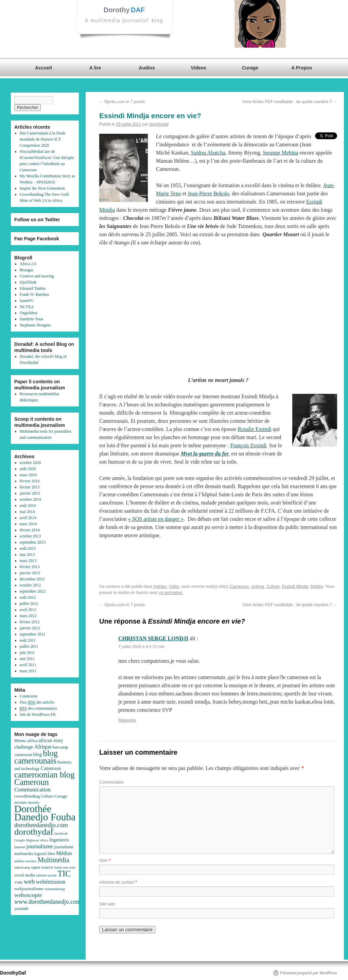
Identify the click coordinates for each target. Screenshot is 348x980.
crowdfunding (27, 796)
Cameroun (239, 587)
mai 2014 (27, 512)
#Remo (20, 741)
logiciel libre (45, 854)
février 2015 (30, 487)
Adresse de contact (118, 882)
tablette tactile (46, 875)
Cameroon (51, 768)
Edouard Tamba (33, 288)
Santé (58, 867)
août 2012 (28, 597)
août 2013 (28, 548)
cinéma (258, 587)
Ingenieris (59, 840)
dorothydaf (159, 124)
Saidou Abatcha (208, 153)
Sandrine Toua (31, 319)
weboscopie (28, 895)
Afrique (43, 747)
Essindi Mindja (295, 587)
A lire (95, 68)
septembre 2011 (33, 634)
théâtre (317, 587)
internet (20, 847)
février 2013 (30, 567)
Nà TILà (27, 307)
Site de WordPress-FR (38, 714)
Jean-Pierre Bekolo (208, 194)
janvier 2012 (30, 628)
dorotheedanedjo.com (41, 825)
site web (69, 867)
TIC (64, 874)
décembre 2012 (32, 579)
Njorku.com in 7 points (122, 102)
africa (32, 741)
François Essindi (248, 445)
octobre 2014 (30, 499)
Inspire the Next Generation (42, 188)
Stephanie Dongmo (35, 325)
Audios (147, 68)
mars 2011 (28, 671)
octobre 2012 (30, 585)
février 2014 (30, 530)
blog (38, 754)
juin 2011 (27, 653)
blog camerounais (36, 757)
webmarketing (55, 889)
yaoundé (21, 909)
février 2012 (30, 622)
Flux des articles (37, 702)
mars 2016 (28, 475)
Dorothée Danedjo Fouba (45, 813)
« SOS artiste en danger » (156, 519)
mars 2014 (28, 524)
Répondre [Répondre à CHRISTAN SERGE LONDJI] (127, 720)
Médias (64, 853)
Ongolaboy (29, 313)
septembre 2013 (33, 542)
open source (42, 867)
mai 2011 (27, 659)
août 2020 (28, 469)
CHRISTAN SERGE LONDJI (153, 638)
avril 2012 (28, 610)
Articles (160, 587)
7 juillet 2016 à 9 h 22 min (142, 647)
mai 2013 (27, 555)
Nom (105, 861)
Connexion (29, 696)
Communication (32, 790)
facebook (61, 833)
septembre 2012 (33, 591)
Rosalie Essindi (255, 429)
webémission (51, 882)
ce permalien (171, 593)
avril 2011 (28, 665)
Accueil (43, 68)
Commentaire (111, 782)
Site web (107, 904)
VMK (19, 882)
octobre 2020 (30, 463)
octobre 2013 (30, 536)
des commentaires (39, 709)
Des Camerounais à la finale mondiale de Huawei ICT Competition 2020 (43, 139)
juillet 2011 (29, 646)
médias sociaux (25, 861)
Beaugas (27, 270)
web (29, 881)
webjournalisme (29, 889)
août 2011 (28, 640)
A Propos (302, 68)
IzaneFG (27, 301)
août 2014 (28, 505)
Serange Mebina (280, 153)
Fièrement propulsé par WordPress (308, 973)
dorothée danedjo (27, 802)
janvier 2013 (30, 573)
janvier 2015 (30, 493)
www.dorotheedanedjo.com (48, 902)
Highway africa (37, 840)
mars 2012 (28, 616)
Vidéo (174, 587)
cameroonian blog (45, 775)
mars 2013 (28, 561)
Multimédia (53, 860)
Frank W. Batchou (34, 294)
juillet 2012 (29, 604)
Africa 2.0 (28, 264)
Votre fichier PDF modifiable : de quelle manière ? (290, 102)
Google (20, 840)
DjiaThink (28, 282)
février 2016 (30, 481)
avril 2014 (28, 518)
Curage (250, 68)
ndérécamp (22, 867)
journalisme (40, 846)
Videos (198, 68)
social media (25, 875)
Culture (273, 587)
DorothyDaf (13, 973)
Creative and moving (37, 276)
